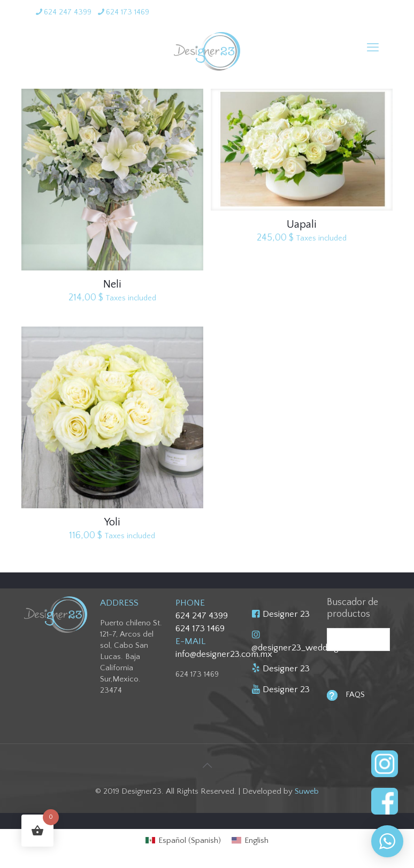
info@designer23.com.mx (224, 654)
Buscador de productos (352, 608)
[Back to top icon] (207, 766)
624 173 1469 (200, 629)
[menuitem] (183, 840)
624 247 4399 (202, 616)
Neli (112, 284)
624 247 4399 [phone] (68, 12)
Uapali (301, 224)
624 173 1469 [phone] (128, 12)
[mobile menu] (373, 48)
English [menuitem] (256, 840)
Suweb (307, 791)
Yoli (112, 522)
